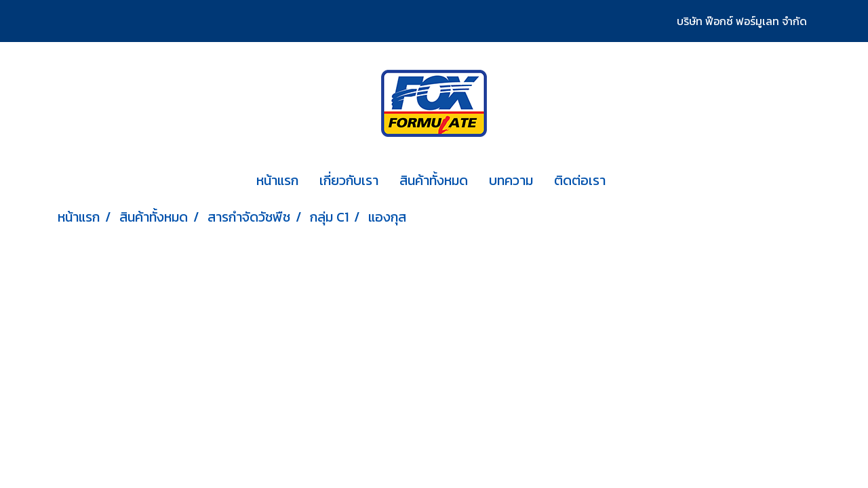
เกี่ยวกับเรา (349, 180)
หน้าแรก (277, 180)
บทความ (511, 180)
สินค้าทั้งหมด (434, 180)
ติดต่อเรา (580, 180)
